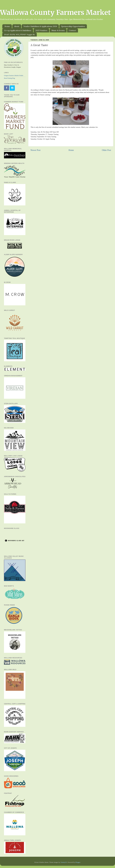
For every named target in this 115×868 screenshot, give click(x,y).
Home (7, 26)
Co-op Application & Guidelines (18, 30)
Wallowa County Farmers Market (55, 12)
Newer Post (36, 150)
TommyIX (64, 862)
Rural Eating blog (9, 78)
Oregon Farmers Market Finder (14, 75)
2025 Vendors (41, 30)
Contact (72, 30)
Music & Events (58, 30)
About (17, 26)
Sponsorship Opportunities (73, 26)
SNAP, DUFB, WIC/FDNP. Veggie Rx (19, 34)
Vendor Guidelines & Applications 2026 (40, 26)
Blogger (78, 862)
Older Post (106, 150)
